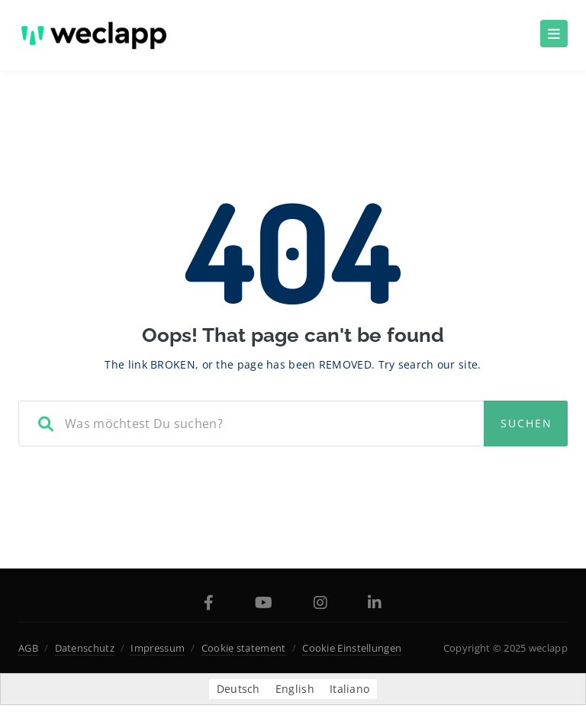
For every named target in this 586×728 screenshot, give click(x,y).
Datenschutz (85, 648)
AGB (28, 648)
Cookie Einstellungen (352, 648)
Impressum (158, 648)
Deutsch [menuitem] (238, 689)
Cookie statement (244, 648)
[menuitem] (238, 689)
